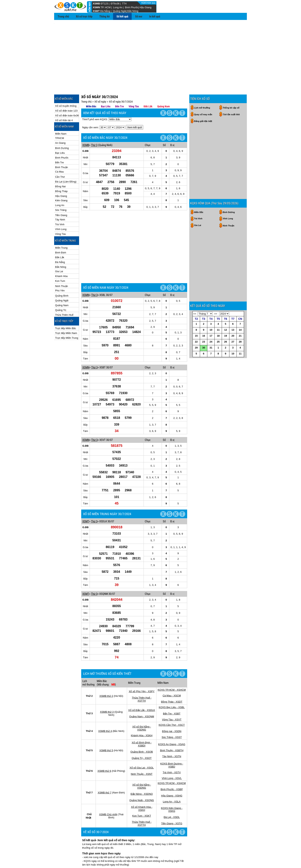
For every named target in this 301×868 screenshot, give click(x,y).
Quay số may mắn (203, 97)
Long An (118, 7)
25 (218, 351)
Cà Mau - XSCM (172, 655)
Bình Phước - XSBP (172, 749)
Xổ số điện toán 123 (66, 93)
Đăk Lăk (148, 89)
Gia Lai (59, 254)
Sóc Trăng (61, 193)
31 (211, 357)
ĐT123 (104, 4)
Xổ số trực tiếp (84, 16)
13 (233, 339)
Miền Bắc (91, 89)
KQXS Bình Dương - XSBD (172, 725)
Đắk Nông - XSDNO (142, 754)
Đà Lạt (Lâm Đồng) (66, 164)
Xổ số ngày (100, 84)
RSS (243, 858)
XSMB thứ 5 (106, 710)
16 (203, 345)
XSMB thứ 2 (106, 656)
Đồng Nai (60, 169)
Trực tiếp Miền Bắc (66, 311)
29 (196, 357)
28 (240, 351)
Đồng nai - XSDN (172, 691)
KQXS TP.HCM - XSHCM (172, 650)
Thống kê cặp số (231, 90)
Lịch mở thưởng (202, 90)
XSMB (96, 4)
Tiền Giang (61, 198)
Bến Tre (59, 145)
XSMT (96, 11)
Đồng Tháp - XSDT (172, 661)
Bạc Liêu (60, 136)
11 (218, 339)
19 (226, 345)
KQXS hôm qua (149, 3)
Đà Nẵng (105, 11)
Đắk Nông (133, 11)
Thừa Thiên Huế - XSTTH (142, 659)
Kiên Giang (61, 183)
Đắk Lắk (60, 240)
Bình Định (61, 235)
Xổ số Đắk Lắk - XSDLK (142, 670)
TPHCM (60, 121)
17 (211, 345)
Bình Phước (132, 7)
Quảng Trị (61, 293)
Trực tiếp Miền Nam (66, 316)
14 (240, 339)
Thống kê (104, 16)
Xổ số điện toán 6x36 (67, 98)
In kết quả (155, 16)
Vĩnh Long (61, 212)
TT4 (124, 4)
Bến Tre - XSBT (172, 673)
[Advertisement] (150, 50)
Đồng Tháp (61, 174)
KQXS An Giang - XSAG (172, 704)
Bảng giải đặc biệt (203, 104)
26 (226, 351)
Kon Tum (60, 264)
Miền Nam (61, 116)
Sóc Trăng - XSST (172, 697)
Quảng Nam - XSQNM (142, 676)
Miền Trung (61, 231)
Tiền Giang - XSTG (172, 783)
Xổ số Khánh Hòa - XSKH (142, 768)
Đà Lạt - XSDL (172, 777)
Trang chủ (63, 16)
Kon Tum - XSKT (142, 776)
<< (195, 323)
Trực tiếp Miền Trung (67, 321)
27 (233, 351)
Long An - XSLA (172, 761)
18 (218, 345)
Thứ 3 (94, 128)
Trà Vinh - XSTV (172, 732)
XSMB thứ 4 (105, 691)
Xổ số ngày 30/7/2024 (121, 84)
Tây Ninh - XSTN (172, 716)
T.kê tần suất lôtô (231, 97)
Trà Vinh (60, 207)
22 (196, 351)
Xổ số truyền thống (66, 89)
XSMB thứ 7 (105, 752)
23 (203, 351)
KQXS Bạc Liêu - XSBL (172, 667)
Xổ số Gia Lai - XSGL (142, 727)
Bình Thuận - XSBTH (172, 710)
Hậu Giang (146, 7)
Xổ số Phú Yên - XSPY (142, 651)
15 (196, 345)
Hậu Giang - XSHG (172, 755)
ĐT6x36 (115, 4)
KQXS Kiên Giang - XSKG (172, 769)
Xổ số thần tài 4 (64, 103)
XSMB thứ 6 (104, 731)
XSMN (96, 7)
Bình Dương (62, 131)
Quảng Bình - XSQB (142, 711)
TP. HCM (106, 7)
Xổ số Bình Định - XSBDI (142, 704)
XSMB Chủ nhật (108, 774)
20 (233, 345)
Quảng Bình (62, 278)
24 (211, 351)
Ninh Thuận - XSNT (142, 734)
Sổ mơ (139, 16)
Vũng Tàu (60, 217)
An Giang (60, 126)
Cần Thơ (60, 160)
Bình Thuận (62, 150)
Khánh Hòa (61, 259)
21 (240, 345)
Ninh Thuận (62, 269)
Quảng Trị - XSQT (142, 718)
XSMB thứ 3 (107, 672)
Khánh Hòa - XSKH (142, 695)
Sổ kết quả (122, 16)
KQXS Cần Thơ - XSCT (172, 685)
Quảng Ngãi (119, 11)
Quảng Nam (62, 288)
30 (203, 357)
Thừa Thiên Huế (64, 298)
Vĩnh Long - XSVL (172, 738)
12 (226, 339)
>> (216, 323)
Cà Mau (60, 154)
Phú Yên (60, 273)
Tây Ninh (60, 202)
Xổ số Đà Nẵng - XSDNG (142, 688)
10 (211, 339)
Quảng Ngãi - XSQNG (142, 760)
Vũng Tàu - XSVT (172, 679)
